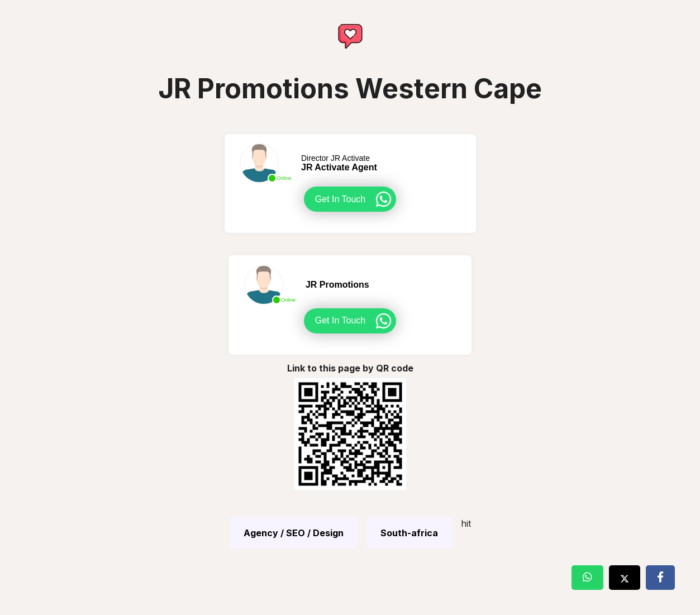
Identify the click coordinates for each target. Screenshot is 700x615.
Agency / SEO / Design (294, 533)
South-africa (409, 533)
